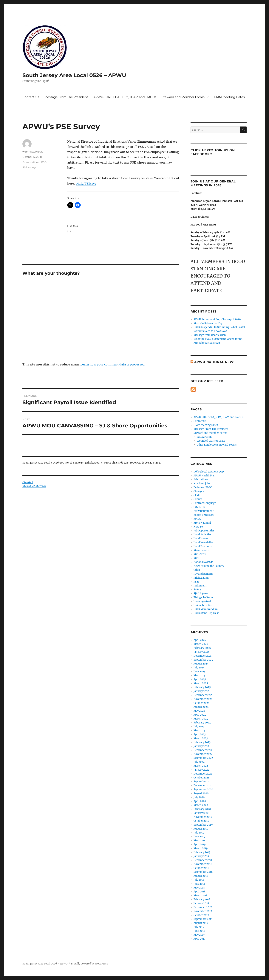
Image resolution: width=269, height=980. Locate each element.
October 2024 (201, 703)
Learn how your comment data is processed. (113, 364)
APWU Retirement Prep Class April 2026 (217, 319)
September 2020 (203, 789)
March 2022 (201, 766)
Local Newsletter (203, 542)
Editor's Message (204, 515)
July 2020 (199, 797)
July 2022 (199, 762)
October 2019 (201, 821)
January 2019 (201, 856)
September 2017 (203, 919)
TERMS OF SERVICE (34, 486)
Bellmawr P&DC (203, 487)
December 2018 (203, 860)
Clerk (197, 495)
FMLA (197, 519)
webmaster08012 (33, 152)
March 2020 (201, 805)
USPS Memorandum (206, 609)
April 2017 (200, 939)
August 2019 (201, 829)
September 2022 (203, 758)
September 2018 (203, 872)
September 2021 (203, 782)
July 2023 (199, 727)
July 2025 (199, 668)
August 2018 (201, 876)
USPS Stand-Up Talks (206, 613)
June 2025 (200, 672)
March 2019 (201, 848)
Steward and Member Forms (183, 97)
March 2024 (201, 719)
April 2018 (200, 892)
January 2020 (201, 813)
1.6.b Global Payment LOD (209, 472)
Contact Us (31, 97)
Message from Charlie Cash (210, 335)
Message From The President (66, 97)
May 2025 (199, 675)
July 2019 (199, 833)
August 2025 (201, 664)
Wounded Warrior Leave (211, 441)
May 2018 (199, 888)
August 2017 (201, 923)
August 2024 (201, 707)
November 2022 (203, 754)
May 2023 (199, 730)
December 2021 (203, 774)
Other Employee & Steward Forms (217, 445)
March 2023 (201, 738)
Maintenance (201, 550)
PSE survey (29, 167)
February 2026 (202, 648)
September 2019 (203, 825)
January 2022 (201, 770)
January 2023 (201, 746)
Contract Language (205, 503)
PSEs (44, 162)
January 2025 (201, 691)
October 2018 (201, 868)
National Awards (203, 562)
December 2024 (203, 695)
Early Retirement (204, 511)
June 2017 (199, 931)
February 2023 (202, 742)
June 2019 (199, 837)
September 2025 (203, 660)
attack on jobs (202, 483)
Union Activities (203, 605)
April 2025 (200, 679)
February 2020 (202, 809)
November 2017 (203, 911)
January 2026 (201, 652)
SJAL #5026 (201, 593)
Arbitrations (201, 480)
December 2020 (203, 785)
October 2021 (201, 778)
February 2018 (202, 899)
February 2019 (202, 852)
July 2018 (199, 880)
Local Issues (201, 538)
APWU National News (215, 362)
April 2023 (200, 734)
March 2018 (201, 896)
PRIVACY (28, 482)
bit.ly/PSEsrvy (86, 183)
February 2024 (202, 723)
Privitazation (201, 578)
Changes (199, 491)
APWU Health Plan (204, 476)
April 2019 (200, 844)
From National (31, 162)
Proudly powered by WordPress (89, 964)
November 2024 (203, 699)
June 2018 (199, 884)
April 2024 (200, 715)
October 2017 (201, 915)
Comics (198, 499)
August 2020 (201, 793)
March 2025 (201, 683)
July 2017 (199, 927)
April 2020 (200, 801)
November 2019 (203, 817)
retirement (200, 586)
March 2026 (201, 644)
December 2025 (203, 656)
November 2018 (203, 864)
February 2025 (202, 687)
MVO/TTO (200, 554)
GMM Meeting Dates (229, 97)
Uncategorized (202, 601)
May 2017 (199, 935)
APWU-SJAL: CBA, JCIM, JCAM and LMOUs (125, 97)
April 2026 (200, 640)
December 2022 (203, 750)
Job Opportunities (204, 531)
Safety (197, 590)
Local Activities (202, 535)
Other (197, 570)
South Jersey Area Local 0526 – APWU (74, 75)
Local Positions (203, 546)
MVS (196, 558)
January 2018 (201, 903)
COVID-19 (200, 507)
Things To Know (203, 597)
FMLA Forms (204, 437)
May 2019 (199, 840)
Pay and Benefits (203, 574)
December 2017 (203, 907)
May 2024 (199, 711)
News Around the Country (209, 566)
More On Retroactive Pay (208, 323)
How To (198, 527)
